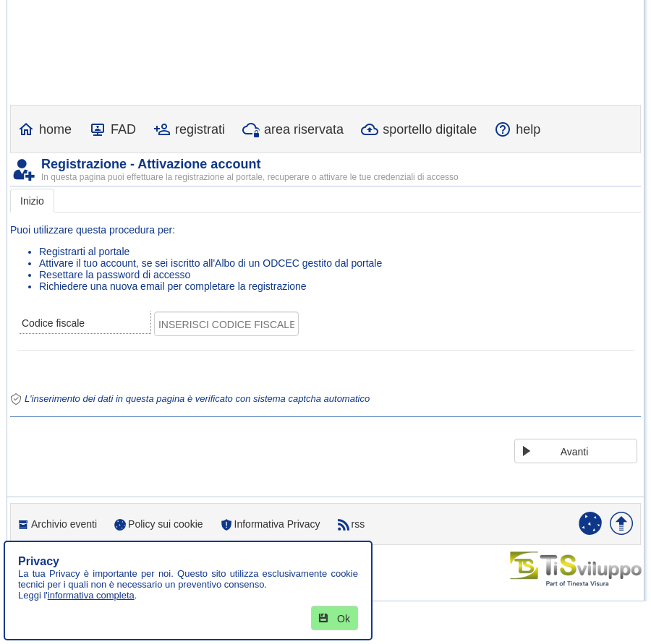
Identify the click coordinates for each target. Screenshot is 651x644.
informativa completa (91, 595)
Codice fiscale (53, 323)
